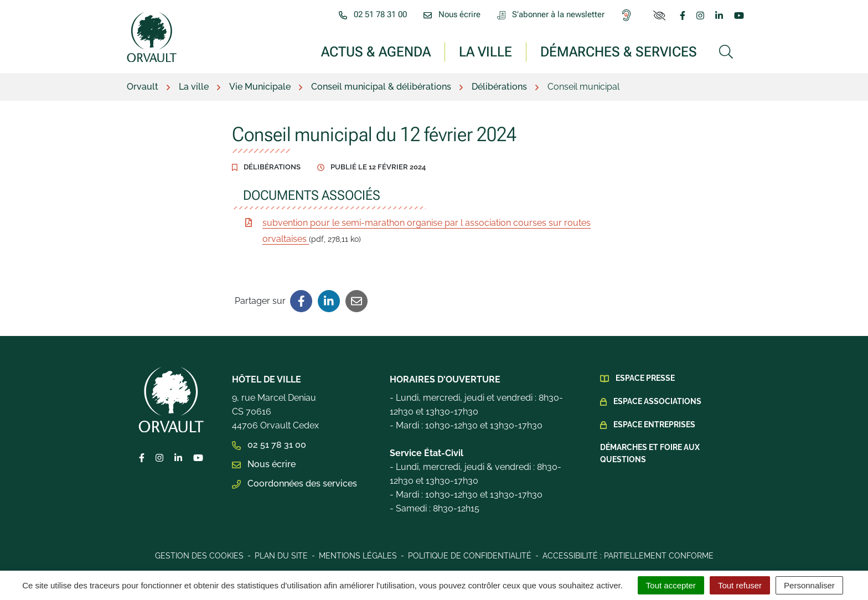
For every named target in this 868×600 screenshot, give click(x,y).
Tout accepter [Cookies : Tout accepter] (671, 585)
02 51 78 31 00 (269, 445)
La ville (485, 51)
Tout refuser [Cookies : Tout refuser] (740, 585)
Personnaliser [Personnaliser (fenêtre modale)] (809, 585)
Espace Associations (657, 401)
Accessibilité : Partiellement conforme (628, 556)
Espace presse (645, 378)
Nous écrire (264, 464)
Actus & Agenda (376, 51)
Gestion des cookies (199, 556)
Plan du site (281, 556)
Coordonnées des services (294, 483)
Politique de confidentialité (470, 556)
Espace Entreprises (654, 425)
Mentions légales (358, 556)
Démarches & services (619, 51)
